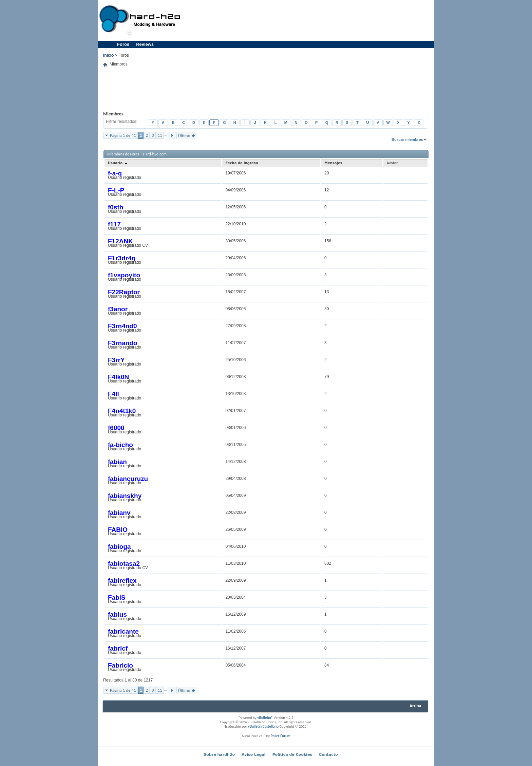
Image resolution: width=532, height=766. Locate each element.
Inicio (108, 55)
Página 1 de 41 (123, 135)
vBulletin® (265, 718)
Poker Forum (281, 736)
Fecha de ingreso (242, 163)
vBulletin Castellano (263, 726)
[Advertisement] (309, 20)
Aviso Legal (254, 755)
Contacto (328, 755)
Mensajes (333, 163)
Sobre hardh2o (219, 755)
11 (160, 135)
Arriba (415, 706)
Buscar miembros (407, 139)
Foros (123, 44)
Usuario (118, 163)
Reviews (145, 44)
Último (187, 136)
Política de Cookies (292, 755)
